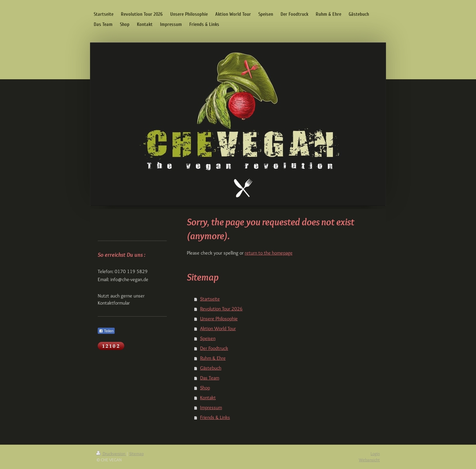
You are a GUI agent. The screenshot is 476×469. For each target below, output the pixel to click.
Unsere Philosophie (219, 319)
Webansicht (369, 460)
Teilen (106, 331)
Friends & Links (215, 417)
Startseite (210, 299)
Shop (205, 388)
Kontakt (208, 398)
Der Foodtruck (214, 348)
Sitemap (136, 454)
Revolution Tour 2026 (221, 309)
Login (375, 454)
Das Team (210, 378)
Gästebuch (211, 368)
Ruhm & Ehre (213, 358)
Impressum (211, 407)
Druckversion (111, 454)
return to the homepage (269, 253)
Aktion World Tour (218, 328)
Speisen (208, 338)
